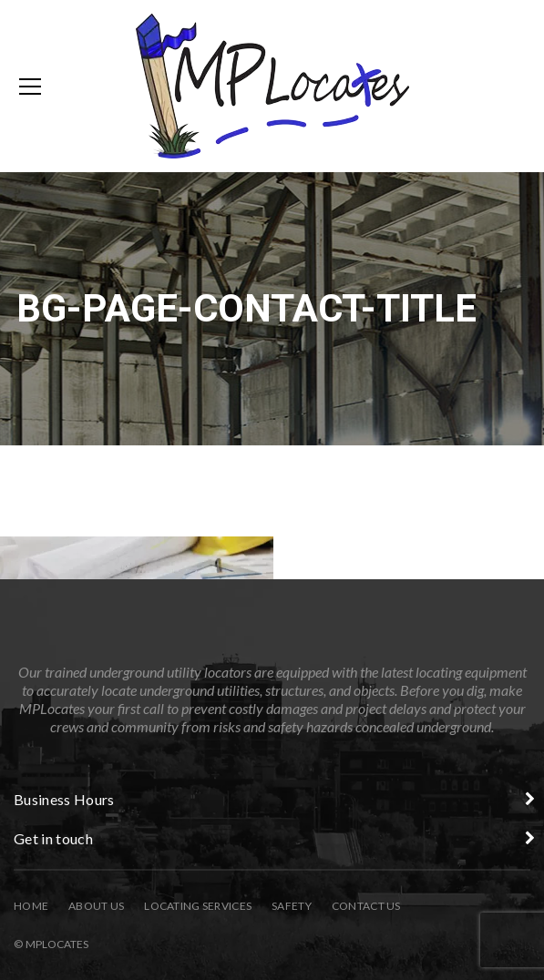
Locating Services (198, 906)
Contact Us (366, 906)
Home (31, 906)
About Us (96, 906)
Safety (292, 906)
